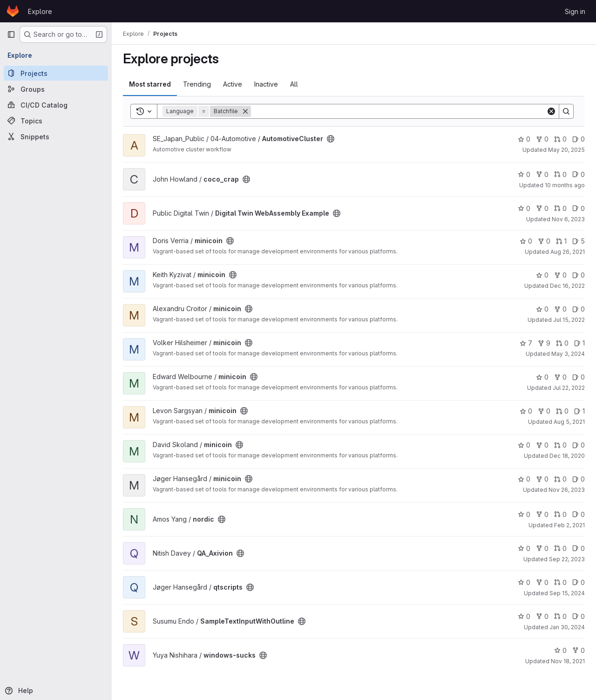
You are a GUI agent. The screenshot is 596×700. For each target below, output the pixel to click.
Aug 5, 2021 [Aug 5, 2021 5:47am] (569, 422)
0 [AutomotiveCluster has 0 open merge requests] (560, 139)
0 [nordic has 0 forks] (542, 514)
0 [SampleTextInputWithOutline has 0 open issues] (579, 616)
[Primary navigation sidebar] (11, 34)
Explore (40, 11)
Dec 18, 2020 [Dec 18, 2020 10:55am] (567, 456)
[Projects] (56, 73)
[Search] (399, 111)
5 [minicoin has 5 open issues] (579, 241)
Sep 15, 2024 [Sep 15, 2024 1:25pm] (567, 593)
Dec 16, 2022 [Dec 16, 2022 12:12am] (567, 286)
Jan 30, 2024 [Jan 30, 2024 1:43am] (567, 627)
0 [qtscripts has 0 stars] (524, 582)
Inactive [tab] (266, 84)
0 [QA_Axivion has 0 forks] (542, 548)
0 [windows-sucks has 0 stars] (560, 650)
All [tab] (294, 84)
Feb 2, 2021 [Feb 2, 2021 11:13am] (569, 525)
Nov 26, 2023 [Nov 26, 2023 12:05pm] (567, 490)
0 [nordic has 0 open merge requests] (560, 514)
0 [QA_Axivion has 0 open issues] (579, 548)
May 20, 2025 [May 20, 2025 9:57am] (566, 150)
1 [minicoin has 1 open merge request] (561, 241)
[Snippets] (56, 136)
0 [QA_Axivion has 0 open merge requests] (560, 548)
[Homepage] (13, 11)
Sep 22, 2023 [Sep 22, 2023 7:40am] (567, 559)
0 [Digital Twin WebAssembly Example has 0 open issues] (579, 208)
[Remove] (245, 111)
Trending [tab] (197, 84)
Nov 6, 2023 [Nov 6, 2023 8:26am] (568, 219)
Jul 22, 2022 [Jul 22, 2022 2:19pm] (569, 388)
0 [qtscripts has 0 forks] (542, 582)
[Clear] (551, 111)
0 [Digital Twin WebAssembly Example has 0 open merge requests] (560, 208)
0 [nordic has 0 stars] (524, 514)
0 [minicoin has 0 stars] (526, 241)
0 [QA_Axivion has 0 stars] (524, 548)
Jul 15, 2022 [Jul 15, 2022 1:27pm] (569, 320)
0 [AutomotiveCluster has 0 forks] (542, 139)
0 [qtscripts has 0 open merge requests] (560, 582)
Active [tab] (233, 84)
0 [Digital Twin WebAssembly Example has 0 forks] (542, 208)
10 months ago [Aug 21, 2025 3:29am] (565, 185)
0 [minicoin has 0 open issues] (579, 275)
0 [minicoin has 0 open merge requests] (562, 343)
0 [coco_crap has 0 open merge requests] (560, 174)
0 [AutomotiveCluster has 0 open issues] (579, 139)
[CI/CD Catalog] (56, 105)
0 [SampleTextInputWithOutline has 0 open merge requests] (560, 616)
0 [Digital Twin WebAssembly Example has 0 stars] (524, 208)
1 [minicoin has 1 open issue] (579, 343)
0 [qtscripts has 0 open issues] (579, 582)
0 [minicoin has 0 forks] (544, 241)
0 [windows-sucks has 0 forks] (579, 650)
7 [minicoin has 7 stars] (526, 343)
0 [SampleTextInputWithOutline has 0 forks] (542, 616)
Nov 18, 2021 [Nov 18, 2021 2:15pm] (568, 661)
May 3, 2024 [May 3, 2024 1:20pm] (568, 354)
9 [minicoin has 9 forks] (544, 343)
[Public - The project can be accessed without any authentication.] (331, 139)
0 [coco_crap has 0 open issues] (579, 174)
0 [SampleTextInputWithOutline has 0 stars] (524, 616)
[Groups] (56, 89)
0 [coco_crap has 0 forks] (542, 174)
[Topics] (56, 121)
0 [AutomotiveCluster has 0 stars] (524, 139)
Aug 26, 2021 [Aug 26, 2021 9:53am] (568, 252)
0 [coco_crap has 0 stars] (524, 174)
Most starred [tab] (150, 84)
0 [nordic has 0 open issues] (579, 514)
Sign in (575, 11)
